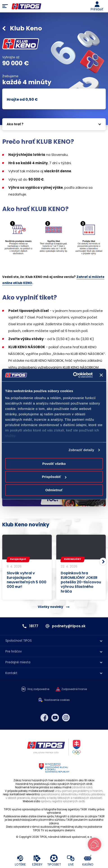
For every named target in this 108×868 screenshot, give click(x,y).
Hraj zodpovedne (38, 689)
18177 (34, 626)
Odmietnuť (54, 490)
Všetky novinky (51, 607)
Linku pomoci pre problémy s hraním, (79, 791)
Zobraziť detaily (81, 450)
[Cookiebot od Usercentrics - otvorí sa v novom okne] (73, 375)
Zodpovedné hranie (74, 689)
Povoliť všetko (54, 464)
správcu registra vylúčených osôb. (63, 801)
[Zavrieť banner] (101, 375)
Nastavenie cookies (57, 700)
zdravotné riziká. (82, 787)
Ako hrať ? (15, 124)
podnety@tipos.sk (69, 626)
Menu (5, 6)
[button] (103, 562)
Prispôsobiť (54, 477)
